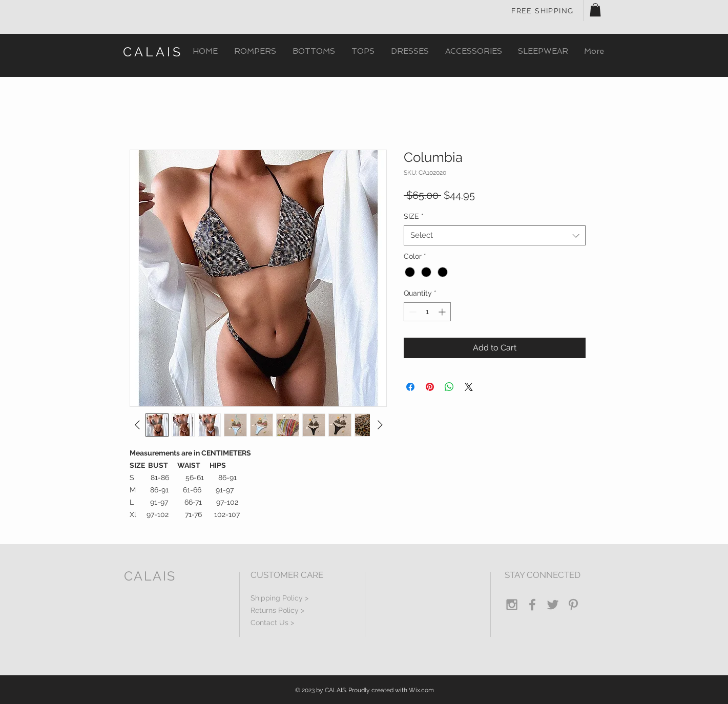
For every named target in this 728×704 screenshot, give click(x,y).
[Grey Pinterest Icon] (573, 605)
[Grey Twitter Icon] (553, 605)
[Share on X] (469, 387)
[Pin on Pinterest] (430, 387)
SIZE (414, 216)
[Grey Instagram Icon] (512, 605)
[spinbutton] (427, 312)
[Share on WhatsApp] (449, 387)
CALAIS (153, 52)
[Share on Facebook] (410, 387)
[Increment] (443, 312)
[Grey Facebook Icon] (532, 605)
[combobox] (495, 235)
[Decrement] (412, 312)
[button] (595, 10)
